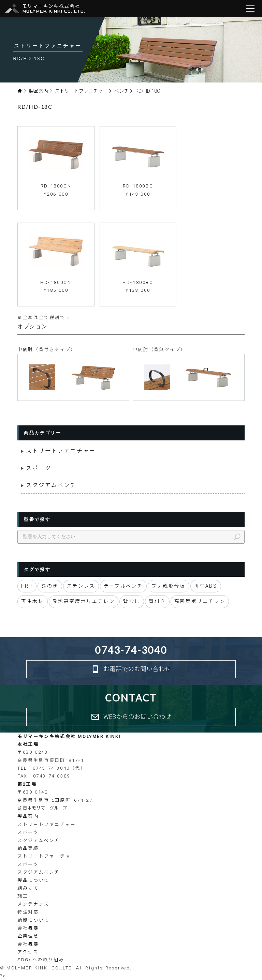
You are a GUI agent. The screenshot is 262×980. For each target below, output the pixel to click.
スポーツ (39, 468)
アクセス (28, 952)
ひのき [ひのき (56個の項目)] (50, 586)
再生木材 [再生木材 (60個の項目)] (32, 601)
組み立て (28, 888)
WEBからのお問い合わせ (131, 717)
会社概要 (28, 928)
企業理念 (28, 936)
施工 (23, 896)
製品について (33, 880)
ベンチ (124, 91)
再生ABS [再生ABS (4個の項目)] (206, 586)
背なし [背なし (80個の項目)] (132, 601)
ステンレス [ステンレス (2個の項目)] (81, 586)
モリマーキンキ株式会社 (54, 9)
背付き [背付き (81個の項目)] (157, 601)
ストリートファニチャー (84, 91)
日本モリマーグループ (42, 808)
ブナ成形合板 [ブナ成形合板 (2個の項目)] (169, 586)
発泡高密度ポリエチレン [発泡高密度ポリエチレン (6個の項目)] (84, 601)
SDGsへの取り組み (41, 960)
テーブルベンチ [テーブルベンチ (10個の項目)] (123, 586)
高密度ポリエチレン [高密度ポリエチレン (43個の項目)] (200, 601)
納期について (33, 920)
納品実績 (28, 848)
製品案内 (41, 91)
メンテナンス (33, 904)
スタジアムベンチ (51, 485)
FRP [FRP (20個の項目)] (27, 586)
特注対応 (28, 912)
